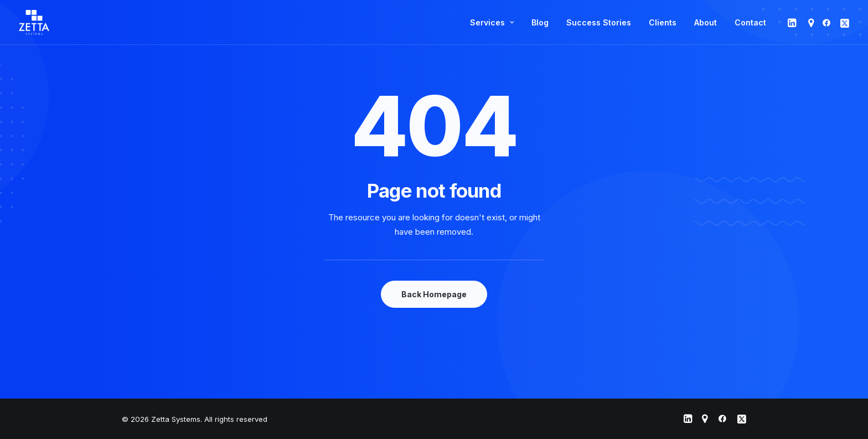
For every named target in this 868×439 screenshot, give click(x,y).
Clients (663, 22)
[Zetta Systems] (34, 22)
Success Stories (599, 22)
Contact (750, 22)
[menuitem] (492, 22)
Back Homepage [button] (434, 294)
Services (492, 22)
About (706, 22)
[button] (793, 22)
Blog (540, 22)
